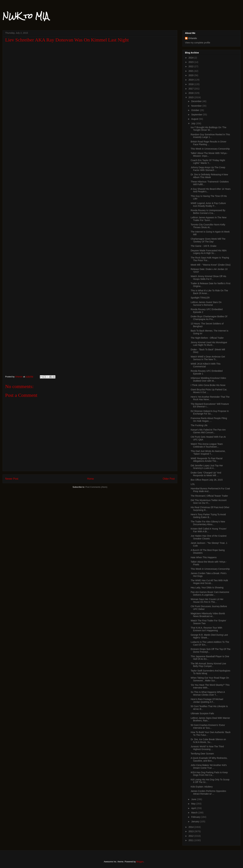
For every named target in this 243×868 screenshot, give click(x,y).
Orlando (193, 38)
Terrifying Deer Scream (202, 754)
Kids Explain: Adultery (202, 787)
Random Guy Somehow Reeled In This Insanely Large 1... (210, 136)
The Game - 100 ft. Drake (204, 246)
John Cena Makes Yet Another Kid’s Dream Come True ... (209, 766)
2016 (191, 93)
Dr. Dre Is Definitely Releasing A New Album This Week (209, 176)
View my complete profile (198, 43)
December (197, 101)
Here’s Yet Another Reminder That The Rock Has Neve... (210, 398)
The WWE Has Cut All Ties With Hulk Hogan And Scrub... (209, 582)
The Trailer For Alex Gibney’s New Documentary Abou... (208, 523)
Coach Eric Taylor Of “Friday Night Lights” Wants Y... (208, 162)
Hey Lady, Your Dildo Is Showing (207, 588)
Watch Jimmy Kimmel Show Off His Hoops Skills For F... (208, 278)
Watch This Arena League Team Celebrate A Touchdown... (207, 445)
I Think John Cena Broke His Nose (208, 385)
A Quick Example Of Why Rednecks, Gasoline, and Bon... (209, 759)
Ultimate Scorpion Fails (202, 713)
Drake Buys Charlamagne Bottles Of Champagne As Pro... (209, 318)
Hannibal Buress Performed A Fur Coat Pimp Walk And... (210, 490)
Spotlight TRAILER (200, 298)
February (196, 817)
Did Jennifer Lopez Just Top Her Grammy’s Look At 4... (207, 467)
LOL (193, 484)
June (194, 799)
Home (91, 479)
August (195, 119)
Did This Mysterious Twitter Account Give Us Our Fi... (209, 502)
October (196, 110)
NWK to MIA (26, 16)
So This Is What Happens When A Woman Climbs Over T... (208, 693)
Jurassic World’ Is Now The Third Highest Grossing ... (207, 748)
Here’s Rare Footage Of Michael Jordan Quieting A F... (207, 701)
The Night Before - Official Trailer (207, 338)
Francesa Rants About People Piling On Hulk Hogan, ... (209, 420)
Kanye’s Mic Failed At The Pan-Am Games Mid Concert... (208, 431)
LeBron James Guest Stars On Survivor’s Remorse (206, 304)
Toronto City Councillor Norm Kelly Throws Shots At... (208, 226)
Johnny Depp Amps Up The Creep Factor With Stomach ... (208, 169)
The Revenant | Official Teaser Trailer (209, 496)
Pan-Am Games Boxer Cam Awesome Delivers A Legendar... (210, 593)
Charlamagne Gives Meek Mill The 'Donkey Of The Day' (208, 240)
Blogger (140, 862)
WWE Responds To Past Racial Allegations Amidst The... (207, 460)
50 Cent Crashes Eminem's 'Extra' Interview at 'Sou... (208, 726)
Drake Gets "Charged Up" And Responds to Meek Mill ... (206, 474)
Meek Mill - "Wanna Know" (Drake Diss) (211, 265)
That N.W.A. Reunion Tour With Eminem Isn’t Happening (206, 629)
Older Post (169, 479)
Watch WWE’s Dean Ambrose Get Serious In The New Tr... (208, 358)
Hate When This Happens (204, 557)
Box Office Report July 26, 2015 (207, 480)
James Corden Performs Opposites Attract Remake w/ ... (208, 792)
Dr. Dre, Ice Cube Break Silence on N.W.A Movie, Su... (208, 741)
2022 (191, 66)
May (194, 804)
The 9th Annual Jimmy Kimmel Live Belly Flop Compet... (208, 665)
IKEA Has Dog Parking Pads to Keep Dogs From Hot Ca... (209, 774)
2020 (191, 75)
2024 (191, 58)
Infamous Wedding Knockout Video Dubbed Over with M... (208, 379)
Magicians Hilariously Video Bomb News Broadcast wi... (208, 615)
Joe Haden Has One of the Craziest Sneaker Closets (209, 537)
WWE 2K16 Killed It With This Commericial (206, 365)
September (197, 115)
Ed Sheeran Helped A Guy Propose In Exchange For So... (210, 412)
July (194, 123)
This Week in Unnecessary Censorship (210, 149)
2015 (191, 97)
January (196, 821)
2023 (191, 62)
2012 (191, 836)
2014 (191, 827)
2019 (191, 80)
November (197, 106)
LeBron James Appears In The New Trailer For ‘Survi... (209, 219)
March (195, 813)
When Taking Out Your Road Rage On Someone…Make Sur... (210, 679)
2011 (191, 840)
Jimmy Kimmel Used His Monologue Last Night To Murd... (209, 344)
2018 (191, 84)
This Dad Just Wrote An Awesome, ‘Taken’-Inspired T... (208, 452)
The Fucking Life (199, 425)
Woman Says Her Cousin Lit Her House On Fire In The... (207, 601)
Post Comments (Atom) (96, 487)
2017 (191, 89)
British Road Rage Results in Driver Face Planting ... (208, 143)
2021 (191, 71)
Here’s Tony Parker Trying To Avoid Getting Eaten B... (208, 516)
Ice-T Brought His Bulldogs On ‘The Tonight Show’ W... (208, 129)
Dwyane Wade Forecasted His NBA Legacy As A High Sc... (208, 252)
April (194, 808)
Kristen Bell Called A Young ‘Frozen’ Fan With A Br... (209, 530)
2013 (191, 831)
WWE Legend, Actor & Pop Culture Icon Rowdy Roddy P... (208, 205)
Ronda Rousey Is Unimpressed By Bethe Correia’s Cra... (208, 212)
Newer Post (12, 479)
